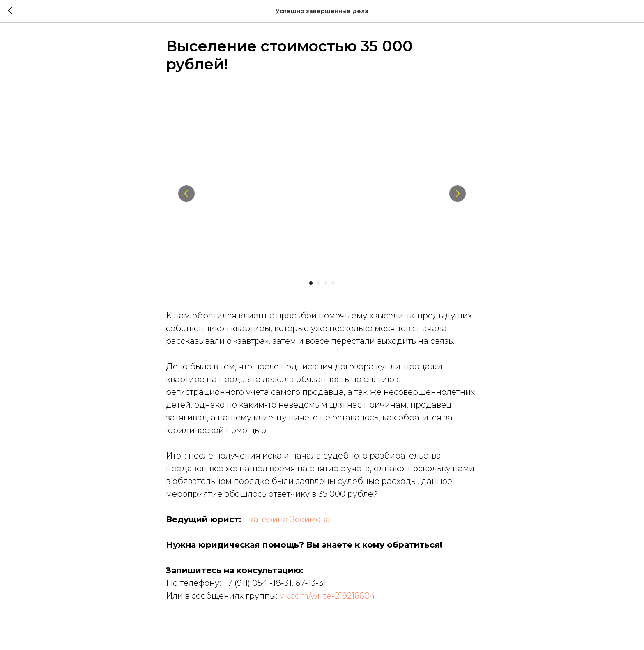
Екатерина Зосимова (287, 521)
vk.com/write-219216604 (327, 598)
